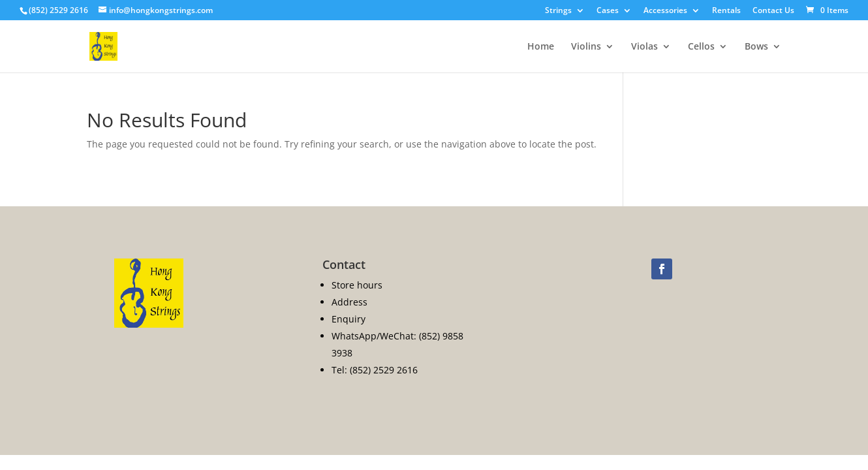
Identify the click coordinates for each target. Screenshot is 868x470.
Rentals (726, 11)
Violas (644, 47)
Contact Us (773, 11)
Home (541, 47)
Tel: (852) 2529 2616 (375, 370)
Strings (558, 11)
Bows (756, 47)
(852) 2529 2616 (58, 10)
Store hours (357, 285)
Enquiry (349, 319)
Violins (586, 47)
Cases (608, 11)
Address (349, 302)
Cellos (701, 47)
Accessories (665, 11)
